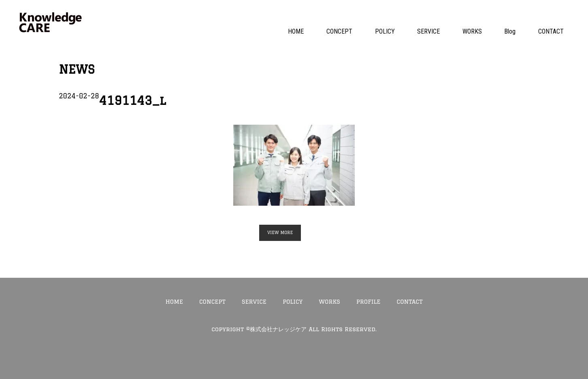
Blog (510, 31)
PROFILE (369, 301)
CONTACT (551, 31)
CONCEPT (339, 31)
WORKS (472, 31)
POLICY (385, 31)
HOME (296, 31)
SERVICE (428, 31)
